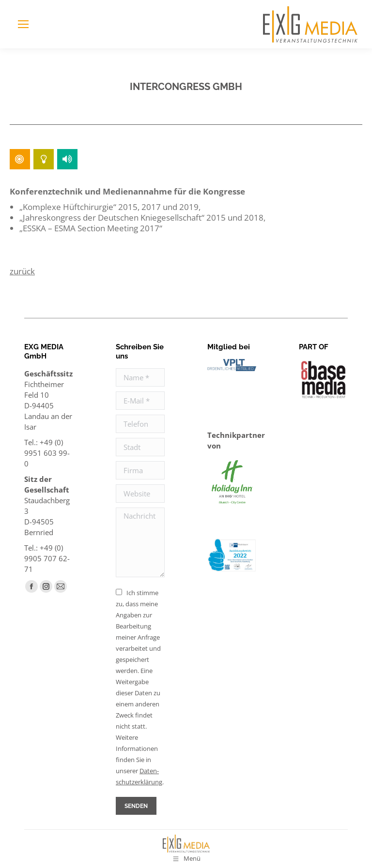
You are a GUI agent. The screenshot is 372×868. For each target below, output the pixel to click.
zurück (22, 271)
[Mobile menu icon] (23, 24)
